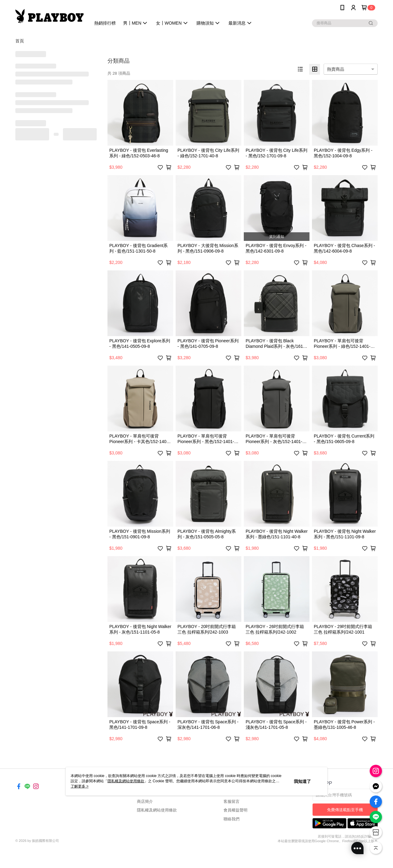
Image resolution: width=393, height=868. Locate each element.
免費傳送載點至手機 (345, 810)
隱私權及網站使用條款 (157, 810)
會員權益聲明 (235, 810)
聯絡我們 (232, 819)
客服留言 (232, 801)
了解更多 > (80, 786)
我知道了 (302, 781)
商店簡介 (145, 801)
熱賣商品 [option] (336, 69)
